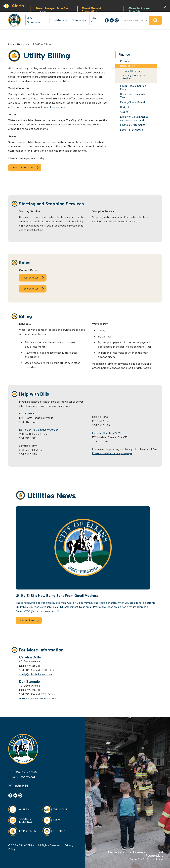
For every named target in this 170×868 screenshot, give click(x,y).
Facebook (107, 20)
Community (79, 20)
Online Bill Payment (133, 71)
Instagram (117, 20)
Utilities (59, 831)
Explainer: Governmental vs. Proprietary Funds (134, 118)
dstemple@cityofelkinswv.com (38, 699)
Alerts (24, 809)
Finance (124, 54)
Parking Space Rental (132, 102)
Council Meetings (26, 820)
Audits (124, 112)
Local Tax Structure (131, 130)
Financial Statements (133, 125)
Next (162, 6)
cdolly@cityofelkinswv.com (35, 674)
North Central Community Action (39, 430)
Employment (28, 831)
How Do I (93, 20)
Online (102, 331)
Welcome (60, 809)
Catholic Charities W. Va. (107, 433)
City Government (35, 20)
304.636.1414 (18, 786)
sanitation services (54, 107)
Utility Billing (128, 66)
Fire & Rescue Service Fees (133, 88)
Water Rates (31, 278)
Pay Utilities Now (23, 167)
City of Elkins (15, 20)
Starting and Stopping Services (134, 77)
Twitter (112, 20)
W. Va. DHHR (27, 414)
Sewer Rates (31, 289)
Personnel (126, 61)
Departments (59, 20)
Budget (125, 107)
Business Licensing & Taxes (133, 96)
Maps (57, 820)
